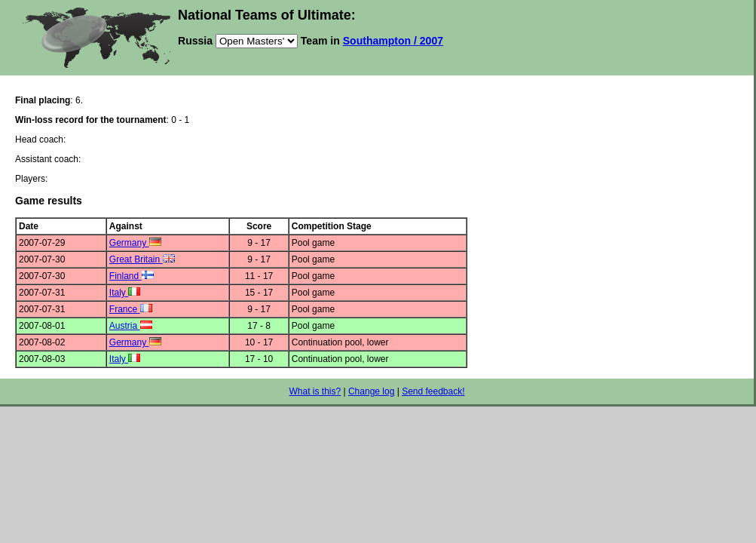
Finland (132, 276)
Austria (131, 326)
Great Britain (142, 259)
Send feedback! (433, 391)
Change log (371, 391)
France (131, 309)
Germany (135, 243)
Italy (125, 293)
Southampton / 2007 (393, 41)
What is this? (315, 391)
